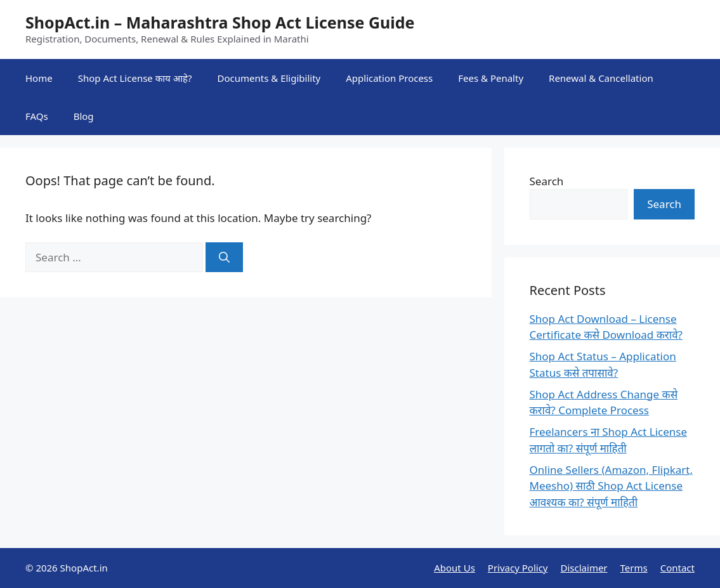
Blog (84, 116)
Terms (634, 568)
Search (547, 181)
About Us (455, 568)
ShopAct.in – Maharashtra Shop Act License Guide (220, 22)
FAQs (37, 116)
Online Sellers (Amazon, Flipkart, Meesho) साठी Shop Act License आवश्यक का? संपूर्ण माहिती (611, 486)
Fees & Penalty (491, 78)
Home (39, 78)
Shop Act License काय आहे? (135, 78)
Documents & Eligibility (269, 78)
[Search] (224, 258)
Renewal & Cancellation (601, 78)
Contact (677, 568)
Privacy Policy (518, 568)
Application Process (389, 78)
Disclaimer (584, 568)
